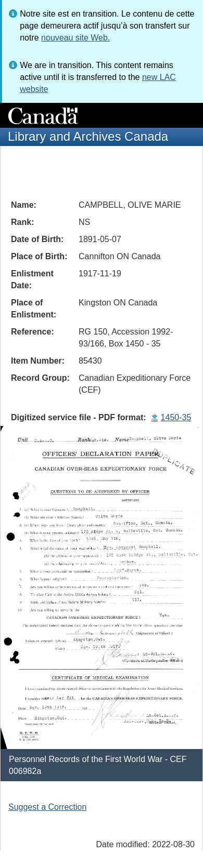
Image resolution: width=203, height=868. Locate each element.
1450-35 (176, 417)
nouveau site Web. (75, 38)
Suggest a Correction (47, 807)
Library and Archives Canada (88, 136)
